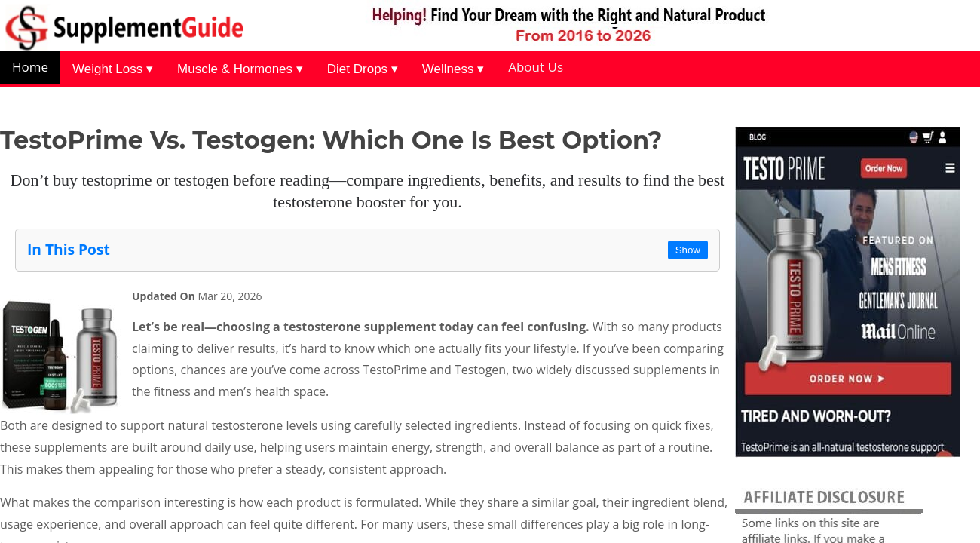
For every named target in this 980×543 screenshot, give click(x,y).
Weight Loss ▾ (113, 69)
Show (688, 250)
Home (30, 67)
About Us (536, 67)
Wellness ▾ (453, 69)
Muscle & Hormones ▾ (240, 69)
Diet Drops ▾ (363, 69)
